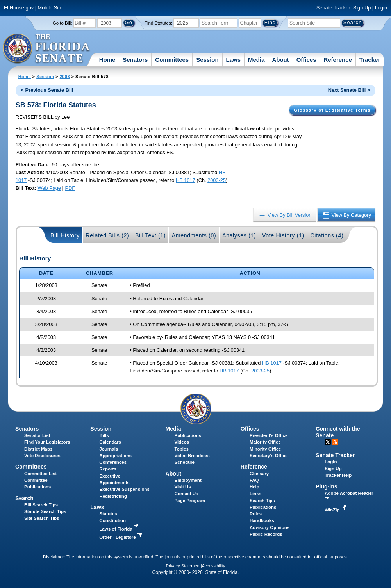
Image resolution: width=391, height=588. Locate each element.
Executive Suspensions (124, 489)
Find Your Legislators (47, 442)
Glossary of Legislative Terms (332, 110)
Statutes (108, 514)
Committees (172, 60)
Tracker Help (338, 475)
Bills (104, 435)
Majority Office (265, 442)
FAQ (254, 480)
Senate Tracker (335, 455)
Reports (108, 469)
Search (24, 498)
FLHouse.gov (19, 8)
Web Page (49, 188)
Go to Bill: (62, 23)
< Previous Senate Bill (47, 90)
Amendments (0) (194, 235)
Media (256, 60)
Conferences (113, 462)
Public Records (266, 534)
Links (255, 494)
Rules (256, 514)
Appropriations (115, 456)
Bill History (65, 235)
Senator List (37, 435)
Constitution (112, 520)
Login (381, 8)
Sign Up (362, 8)
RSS (335, 442)
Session (207, 60)
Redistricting (113, 496)
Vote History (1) (283, 235)
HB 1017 (186, 180)
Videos (182, 442)
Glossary (259, 474)
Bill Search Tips (41, 505)
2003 (65, 77)
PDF (70, 188)
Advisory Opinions (270, 527)
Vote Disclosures (42, 456)
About (280, 60)
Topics (182, 449)
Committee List (40, 474)
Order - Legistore (121, 537)
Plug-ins (327, 486)
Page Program (190, 501)
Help (254, 487)
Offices (306, 60)
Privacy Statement (183, 566)
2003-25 (217, 180)
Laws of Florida (120, 529)
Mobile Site (50, 8)
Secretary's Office (269, 456)
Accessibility (214, 566)
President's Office (269, 435)
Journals (109, 449)
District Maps (38, 449)
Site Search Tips (42, 518)
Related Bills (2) (107, 235)
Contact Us (187, 494)
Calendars (110, 442)
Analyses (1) (239, 235)
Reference (338, 60)
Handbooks (262, 520)
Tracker (370, 60)
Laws (234, 60)
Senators (135, 60)
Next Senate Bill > (349, 90)
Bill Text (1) (150, 235)
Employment (188, 480)
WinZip (336, 510)
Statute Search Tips (45, 511)
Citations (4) (327, 235)
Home (107, 60)
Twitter (328, 442)
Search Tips (262, 501)
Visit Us (183, 487)
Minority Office (265, 449)
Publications (188, 435)
